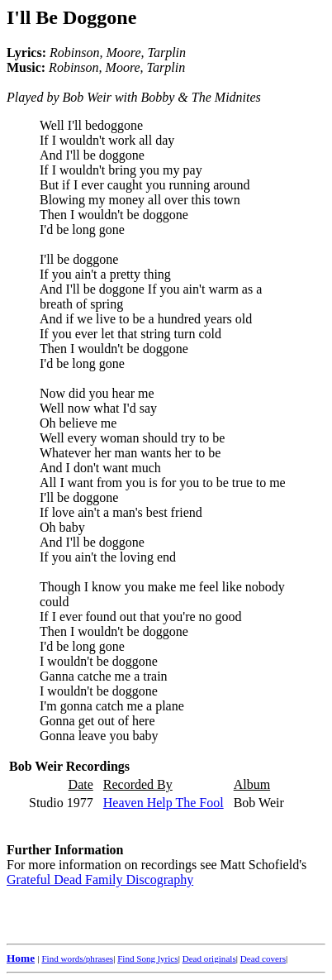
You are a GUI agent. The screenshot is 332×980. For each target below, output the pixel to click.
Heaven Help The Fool (164, 803)
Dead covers (263, 958)
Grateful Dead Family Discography (100, 880)
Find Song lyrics (147, 958)
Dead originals (209, 958)
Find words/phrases (77, 958)
